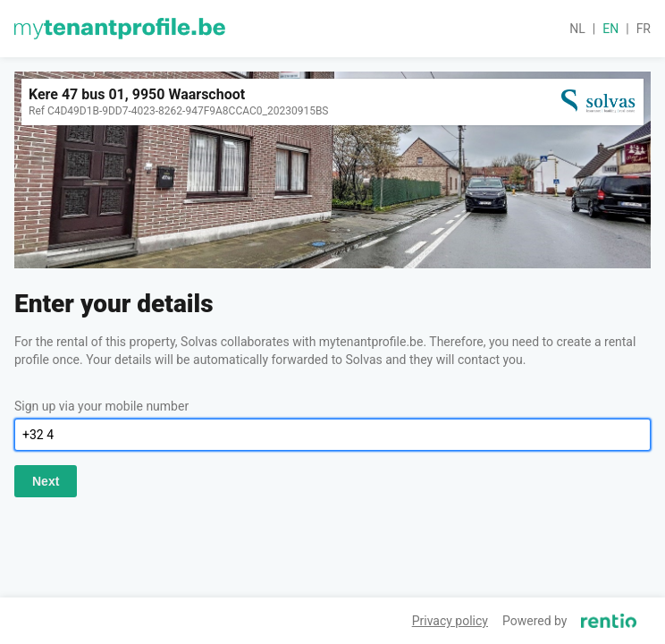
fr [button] (644, 29)
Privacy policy (450, 621)
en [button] (610, 29)
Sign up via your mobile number (101, 406)
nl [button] (577, 29)
